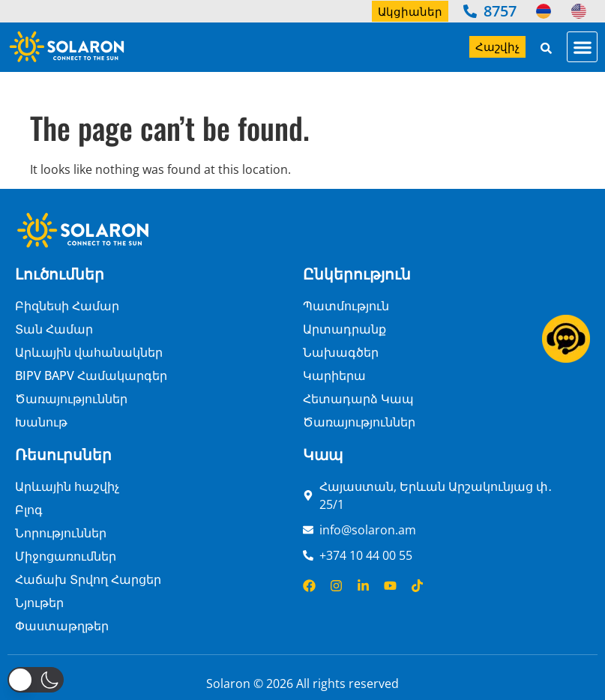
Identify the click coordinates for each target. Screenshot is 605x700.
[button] (582, 47)
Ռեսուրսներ (63, 455)
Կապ (323, 455)
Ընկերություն (357, 274)
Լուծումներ (60, 274)
